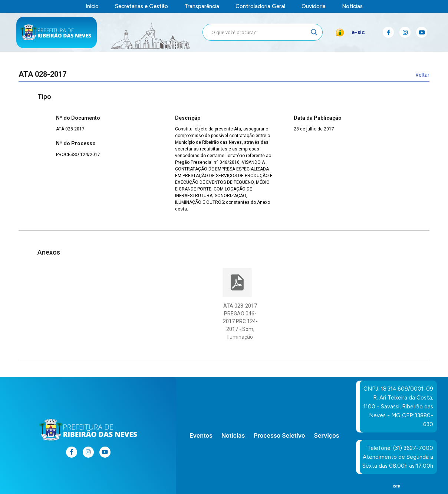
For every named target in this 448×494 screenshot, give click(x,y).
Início (92, 6)
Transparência (202, 6)
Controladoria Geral (260, 6)
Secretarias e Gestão (141, 6)
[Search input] (259, 32)
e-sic (358, 32)
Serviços (327, 435)
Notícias (352, 6)
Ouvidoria (314, 6)
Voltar (422, 75)
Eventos (201, 435)
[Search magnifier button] (314, 32)
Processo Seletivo (279, 435)
